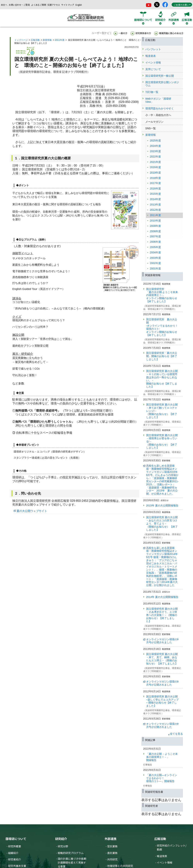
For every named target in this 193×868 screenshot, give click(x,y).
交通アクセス (54, 5)
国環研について (16, 839)
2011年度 (60, 40)
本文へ (4, 5)
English (79, 5)
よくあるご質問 (39, 5)
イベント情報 (165, 862)
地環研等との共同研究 (120, 866)
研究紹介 (61, 839)
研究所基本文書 (17, 866)
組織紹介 (13, 853)
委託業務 (112, 853)
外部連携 (111, 839)
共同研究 (112, 859)
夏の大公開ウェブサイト (32, 511)
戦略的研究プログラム (71, 853)
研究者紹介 (15, 859)
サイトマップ (68, 5)
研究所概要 (15, 846)
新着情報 (47, 40)
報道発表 (162, 856)
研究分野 (63, 846)
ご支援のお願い (182, 5)
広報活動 (35, 40)
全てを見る (176, 734)
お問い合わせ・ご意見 (19, 5)
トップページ (21, 40)
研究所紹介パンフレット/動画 (172, 847)
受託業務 (112, 846)
